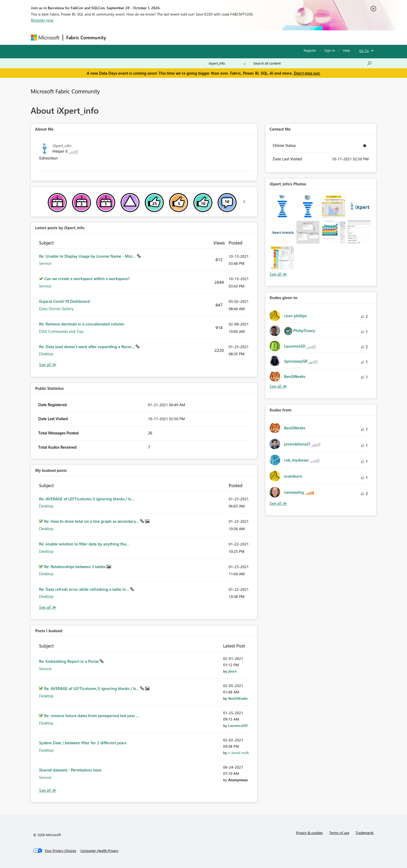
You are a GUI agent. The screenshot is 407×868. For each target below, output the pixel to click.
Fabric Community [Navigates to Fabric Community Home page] (86, 37)
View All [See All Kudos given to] (278, 386)
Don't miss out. (307, 73)
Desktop (46, 354)
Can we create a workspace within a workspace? (87, 279)
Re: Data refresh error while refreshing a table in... (85, 589)
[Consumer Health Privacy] (99, 851)
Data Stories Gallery (56, 309)
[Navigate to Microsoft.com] (45, 38)
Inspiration (141, 37)
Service (45, 263)
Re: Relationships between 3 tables (75, 567)
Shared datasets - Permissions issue (70, 770)
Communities (186, 37)
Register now (42, 20)
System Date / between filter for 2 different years (83, 743)
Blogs (210, 37)
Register (310, 50)
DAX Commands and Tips (61, 331)
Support (253, 37)
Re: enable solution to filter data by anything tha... (84, 544)
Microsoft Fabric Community (65, 91)
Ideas (163, 37)
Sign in (330, 50)
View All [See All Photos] (278, 274)
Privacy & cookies (309, 833)
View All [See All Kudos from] (278, 503)
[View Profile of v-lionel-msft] (238, 753)
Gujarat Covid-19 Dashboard (64, 301)
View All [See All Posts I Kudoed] (48, 790)
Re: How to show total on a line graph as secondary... (92, 521)
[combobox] (313, 63)
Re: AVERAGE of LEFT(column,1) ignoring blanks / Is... (87, 499)
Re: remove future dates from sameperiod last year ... (92, 716)
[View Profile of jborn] (233, 671)
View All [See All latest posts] (48, 365)
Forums (118, 37)
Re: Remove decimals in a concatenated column (82, 324)
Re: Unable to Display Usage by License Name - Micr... (88, 256)
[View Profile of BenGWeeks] (238, 698)
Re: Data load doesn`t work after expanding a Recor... (87, 347)
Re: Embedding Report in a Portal (69, 661)
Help (346, 50)
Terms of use (339, 833)
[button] (282, 207)
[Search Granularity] (227, 63)
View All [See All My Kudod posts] (48, 607)
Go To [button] (364, 51)
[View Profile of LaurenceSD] (238, 725)
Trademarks (365, 833)
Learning (230, 37)
